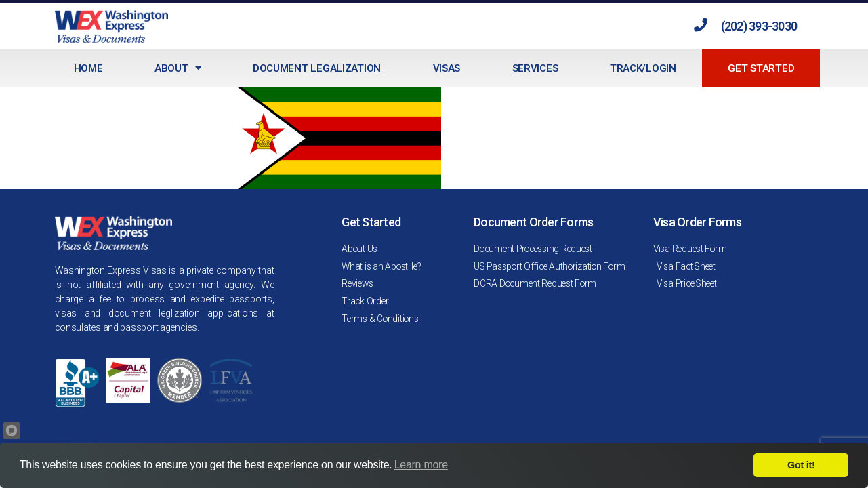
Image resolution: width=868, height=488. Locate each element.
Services (535, 68)
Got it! (801, 465)
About (178, 68)
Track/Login (643, 68)
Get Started (761, 68)
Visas (447, 68)
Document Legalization (317, 68)
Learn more (421, 465)
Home (88, 68)
